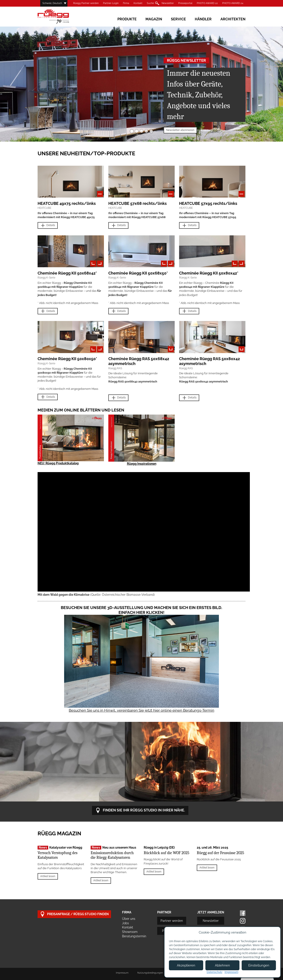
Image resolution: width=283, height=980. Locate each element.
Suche (150, 3)
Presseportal (185, 3)
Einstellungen (259, 965)
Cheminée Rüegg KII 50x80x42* (209, 273)
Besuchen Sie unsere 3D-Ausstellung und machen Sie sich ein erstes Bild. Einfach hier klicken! (141, 610)
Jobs (125, 923)
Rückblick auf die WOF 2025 (166, 853)
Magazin (154, 19)
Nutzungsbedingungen (150, 973)
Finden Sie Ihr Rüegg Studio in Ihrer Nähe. (140, 810)
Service (178, 19)
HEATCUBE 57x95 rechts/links (208, 203)
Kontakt (138, 3)
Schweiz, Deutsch (52, 3)
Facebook (243, 913)
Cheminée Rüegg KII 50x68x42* (67, 273)
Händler (203, 19)
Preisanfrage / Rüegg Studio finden (74, 914)
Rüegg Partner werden (86, 3)
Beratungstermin (134, 936)
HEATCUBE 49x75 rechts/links (67, 203)
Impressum (122, 973)
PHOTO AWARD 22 (207, 3)
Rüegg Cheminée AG (60, 16)
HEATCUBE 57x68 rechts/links (138, 203)
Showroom (130, 932)
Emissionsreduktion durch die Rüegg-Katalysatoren (112, 855)
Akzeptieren (186, 965)
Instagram (243, 921)
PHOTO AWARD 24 (233, 3)
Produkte (127, 19)
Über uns (129, 919)
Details (48, 226)
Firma (126, 3)
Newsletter (168, 3)
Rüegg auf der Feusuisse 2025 (220, 853)
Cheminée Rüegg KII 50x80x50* (67, 359)
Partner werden (172, 921)
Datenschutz (215, 972)
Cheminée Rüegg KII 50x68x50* (138, 273)
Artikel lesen (48, 876)
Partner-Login (111, 3)
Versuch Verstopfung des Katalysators (57, 855)
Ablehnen (222, 965)
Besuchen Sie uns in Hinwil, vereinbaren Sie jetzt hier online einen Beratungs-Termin (141, 710)
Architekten (233, 19)
